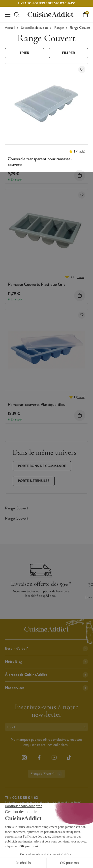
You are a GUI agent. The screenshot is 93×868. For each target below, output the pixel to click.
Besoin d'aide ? (46, 648)
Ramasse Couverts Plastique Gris (36, 284)
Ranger (59, 28)
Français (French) (46, 774)
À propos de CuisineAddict (46, 675)
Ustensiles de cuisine (35, 28)
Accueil (10, 28)
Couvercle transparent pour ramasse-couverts (40, 162)
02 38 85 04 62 (25, 798)
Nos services (46, 688)
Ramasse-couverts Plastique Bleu (37, 404)
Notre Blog (46, 662)
